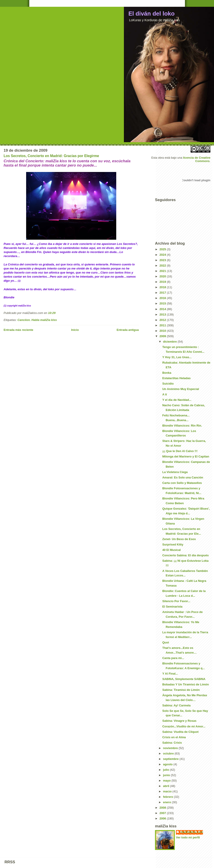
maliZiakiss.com (192, 832)
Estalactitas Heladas (176, 378)
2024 (163, 255)
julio (166, 770)
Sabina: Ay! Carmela (176, 705)
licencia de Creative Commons (197, 159)
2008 (163, 808)
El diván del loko (151, 14)
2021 (163, 271)
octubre (169, 753)
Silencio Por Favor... (176, 601)
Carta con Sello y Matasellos (182, 483)
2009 (163, 336)
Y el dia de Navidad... (177, 400)
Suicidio (168, 384)
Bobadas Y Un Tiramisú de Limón (186, 684)
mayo (167, 781)
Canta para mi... (173, 658)
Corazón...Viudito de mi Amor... (184, 726)
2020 (163, 276)
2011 (163, 325)
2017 (163, 293)
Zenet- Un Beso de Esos (179, 539)
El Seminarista (172, 607)
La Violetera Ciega (175, 472)
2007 (163, 813)
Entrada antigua (128, 330)
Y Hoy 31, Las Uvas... (177, 357)
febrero (168, 797)
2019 (163, 282)
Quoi (166, 642)
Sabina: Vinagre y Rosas (179, 721)
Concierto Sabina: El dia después (185, 555)
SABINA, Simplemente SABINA (184, 679)
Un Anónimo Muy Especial (181, 389)
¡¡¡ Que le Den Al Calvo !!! (180, 451)
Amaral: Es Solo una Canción (183, 477)
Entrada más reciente (18, 330)
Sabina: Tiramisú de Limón (181, 690)
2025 (163, 249)
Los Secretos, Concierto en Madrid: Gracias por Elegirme (51, 156)
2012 (163, 320)
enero (167, 802)
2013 (163, 314)
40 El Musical (171, 550)
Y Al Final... (170, 674)
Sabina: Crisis (172, 743)
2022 (163, 266)
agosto (168, 764)
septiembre (171, 759)
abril (167, 786)
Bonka (167, 373)
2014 (163, 309)
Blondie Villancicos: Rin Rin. (182, 426)
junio (167, 775)
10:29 (52, 313)
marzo (168, 791)
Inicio (75, 330)
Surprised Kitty (173, 544)
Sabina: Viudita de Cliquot (180, 732)
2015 (163, 303)
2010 (163, 331)
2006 (163, 818)
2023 (163, 260)
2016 (163, 298)
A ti (164, 394)
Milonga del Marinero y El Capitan (186, 456)
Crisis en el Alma (174, 737)
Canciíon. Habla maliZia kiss (37, 320)
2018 (163, 287)
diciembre (170, 342)
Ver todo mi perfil (188, 837)
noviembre (171, 748)
